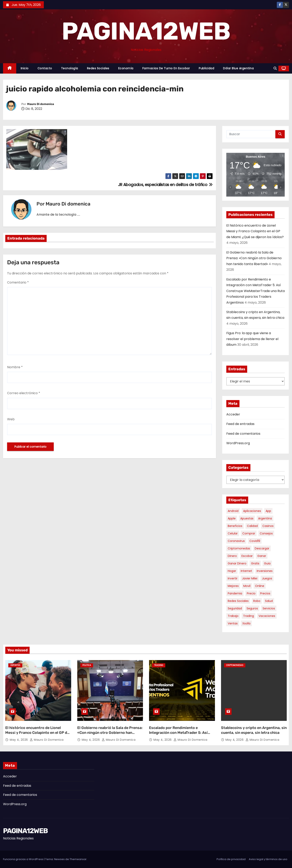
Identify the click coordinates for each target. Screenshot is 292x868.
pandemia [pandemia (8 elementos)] (235, 593)
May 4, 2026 (19, 740)
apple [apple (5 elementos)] (232, 518)
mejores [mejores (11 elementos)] (233, 586)
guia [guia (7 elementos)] (267, 563)
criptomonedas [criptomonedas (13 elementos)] (239, 548)
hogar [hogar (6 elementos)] (232, 571)
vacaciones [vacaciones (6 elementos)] (267, 616)
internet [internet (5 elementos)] (246, 571)
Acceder (233, 414)
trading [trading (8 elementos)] (249, 616)
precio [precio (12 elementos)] (251, 593)
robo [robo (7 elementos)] (257, 601)
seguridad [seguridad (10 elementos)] (235, 608)
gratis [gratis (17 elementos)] (255, 563)
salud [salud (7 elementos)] (269, 601)
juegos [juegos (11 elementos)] (267, 578)
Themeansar (78, 859)
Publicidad (206, 68)
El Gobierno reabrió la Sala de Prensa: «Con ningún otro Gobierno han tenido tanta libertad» (254, 258)
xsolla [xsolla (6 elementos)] (246, 623)
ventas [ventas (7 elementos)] (233, 623)
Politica (87, 665)
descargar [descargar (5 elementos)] (262, 548)
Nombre (15, 367)
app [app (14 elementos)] (268, 511)
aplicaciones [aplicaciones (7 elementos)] (252, 511)
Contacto (45, 68)
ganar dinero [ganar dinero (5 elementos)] (237, 563)
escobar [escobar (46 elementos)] (247, 556)
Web (11, 419)
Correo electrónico (24, 393)
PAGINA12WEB (146, 31)
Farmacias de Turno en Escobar (166, 68)
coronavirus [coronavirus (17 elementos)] (236, 541)
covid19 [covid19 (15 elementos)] (255, 541)
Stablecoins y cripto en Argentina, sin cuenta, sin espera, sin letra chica (254, 730)
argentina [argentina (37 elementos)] (265, 518)
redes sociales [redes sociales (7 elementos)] (238, 601)
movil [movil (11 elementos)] (247, 586)
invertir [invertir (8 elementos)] (233, 578)
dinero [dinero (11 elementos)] (232, 556)
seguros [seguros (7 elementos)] (252, 608)
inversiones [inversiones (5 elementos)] (265, 571)
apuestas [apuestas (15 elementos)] (247, 518)
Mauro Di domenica (41, 104)
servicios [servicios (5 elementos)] (269, 608)
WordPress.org (238, 443)
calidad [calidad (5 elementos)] (252, 526)
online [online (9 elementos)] (260, 586)
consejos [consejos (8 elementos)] (266, 533)
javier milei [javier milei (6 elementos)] (250, 578)
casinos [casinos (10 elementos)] (268, 526)
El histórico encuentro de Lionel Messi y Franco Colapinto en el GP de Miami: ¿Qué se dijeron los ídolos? (255, 231)
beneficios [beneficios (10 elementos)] (235, 526)
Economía (126, 68)
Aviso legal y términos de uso (268, 859)
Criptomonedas (235, 665)
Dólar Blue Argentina (238, 68)
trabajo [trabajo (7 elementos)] (233, 616)
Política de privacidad (231, 859)
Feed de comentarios (243, 434)
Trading (159, 665)
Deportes (15, 665)
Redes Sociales (98, 68)
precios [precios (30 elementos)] (265, 593)
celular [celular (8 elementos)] (233, 533)
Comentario (18, 282)
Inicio (25, 68)
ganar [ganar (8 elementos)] (262, 556)
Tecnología (70, 68)
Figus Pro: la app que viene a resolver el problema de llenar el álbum (252, 339)
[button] (275, 68)
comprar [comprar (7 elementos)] (249, 533)
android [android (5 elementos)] (233, 511)
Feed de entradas (240, 424)
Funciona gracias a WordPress (24, 859)
